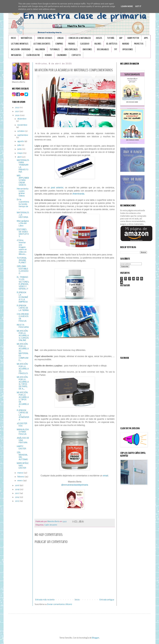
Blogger (96, 638)
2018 (17, 489)
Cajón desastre (51, 525)
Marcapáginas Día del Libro (23, 223)
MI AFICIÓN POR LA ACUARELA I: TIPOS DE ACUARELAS (23, 400)
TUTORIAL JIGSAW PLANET (22, 260)
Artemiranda (78, 194)
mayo (20, 153)
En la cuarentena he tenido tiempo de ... (23, 204)
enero (20, 481)
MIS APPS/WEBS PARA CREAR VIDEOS (23, 180)
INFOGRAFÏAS (16, 55)
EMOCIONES (87, 49)
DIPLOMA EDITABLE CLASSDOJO (23, 270)
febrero (21, 477)
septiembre (23, 135)
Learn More (127, 6)
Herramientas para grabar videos (23, 192)
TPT (116, 49)
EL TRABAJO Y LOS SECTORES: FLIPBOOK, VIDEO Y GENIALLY (23, 283)
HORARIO (48, 55)
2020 (18, 115)
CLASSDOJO (85, 44)
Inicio (13, 38)
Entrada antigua (107, 600)
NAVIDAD (126, 44)
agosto (21, 141)
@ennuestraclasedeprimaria (75, 485)
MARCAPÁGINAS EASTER (23, 466)
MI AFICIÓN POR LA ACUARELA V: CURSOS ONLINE (23, 336)
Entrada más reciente (45, 600)
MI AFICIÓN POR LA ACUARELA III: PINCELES (23, 369)
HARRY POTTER (133, 38)
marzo (21, 473)
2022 (17, 108)
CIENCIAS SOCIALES (45, 38)
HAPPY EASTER (21, 448)
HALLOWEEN (40, 49)
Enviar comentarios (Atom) (60, 604)
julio (20, 145)
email (106, 476)
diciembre (22, 119)
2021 (17, 111)
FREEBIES (72, 44)
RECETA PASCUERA (23, 326)
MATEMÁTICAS (26, 38)
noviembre (22, 125)
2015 (17, 501)
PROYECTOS (139, 44)
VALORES (98, 44)
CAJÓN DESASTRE (33, 55)
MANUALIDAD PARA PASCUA (23, 432)
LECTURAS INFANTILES (20, 44)
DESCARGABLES (103, 49)
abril (20, 157)
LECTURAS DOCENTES (42, 44)
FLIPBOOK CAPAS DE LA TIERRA (23, 308)
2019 (17, 485)
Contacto (76, 55)
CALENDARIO (62, 55)
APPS (146, 38)
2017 (17, 493)
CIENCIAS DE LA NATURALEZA (80, 38)
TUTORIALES (55, 49)
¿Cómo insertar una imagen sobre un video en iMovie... (22, 247)
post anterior (57, 188)
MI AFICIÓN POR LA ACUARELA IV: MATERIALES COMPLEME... (23, 352)
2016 (17, 497)
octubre (21, 131)
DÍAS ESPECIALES (71, 49)
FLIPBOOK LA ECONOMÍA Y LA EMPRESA (22, 297)
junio (20, 149)
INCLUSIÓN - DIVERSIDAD (21, 49)
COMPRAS (59, 44)
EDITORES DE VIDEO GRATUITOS (23, 233)
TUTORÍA (111, 38)
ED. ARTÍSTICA (112, 44)
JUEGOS (99, 38)
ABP (121, 38)
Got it (138, 6)
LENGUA (60, 38)
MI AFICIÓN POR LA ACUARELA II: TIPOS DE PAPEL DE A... (23, 383)
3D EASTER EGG (22, 425)
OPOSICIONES (128, 49)
